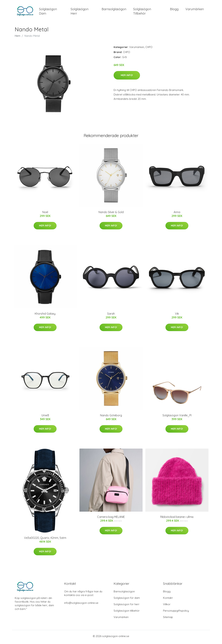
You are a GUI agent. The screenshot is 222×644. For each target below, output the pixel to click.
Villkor (167, 606)
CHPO (149, 49)
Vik (177, 316)
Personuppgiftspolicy (176, 613)
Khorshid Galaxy (45, 316)
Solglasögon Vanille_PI (177, 417)
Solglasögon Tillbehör (142, 12)
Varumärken (195, 10)
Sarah (111, 316)
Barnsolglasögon (114, 10)
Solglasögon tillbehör (127, 613)
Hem (18, 38)
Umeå (45, 417)
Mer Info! (127, 77)
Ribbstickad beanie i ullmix (177, 519)
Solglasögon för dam (127, 600)
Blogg (174, 10)
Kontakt (168, 600)
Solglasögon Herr (80, 12)
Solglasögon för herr (127, 606)
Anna (177, 214)
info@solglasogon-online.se (81, 605)
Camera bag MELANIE (111, 519)
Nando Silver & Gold (111, 214)
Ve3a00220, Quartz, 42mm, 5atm (45, 540)
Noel (45, 214)
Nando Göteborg (111, 417)
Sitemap (168, 619)
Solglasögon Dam (48, 12)
